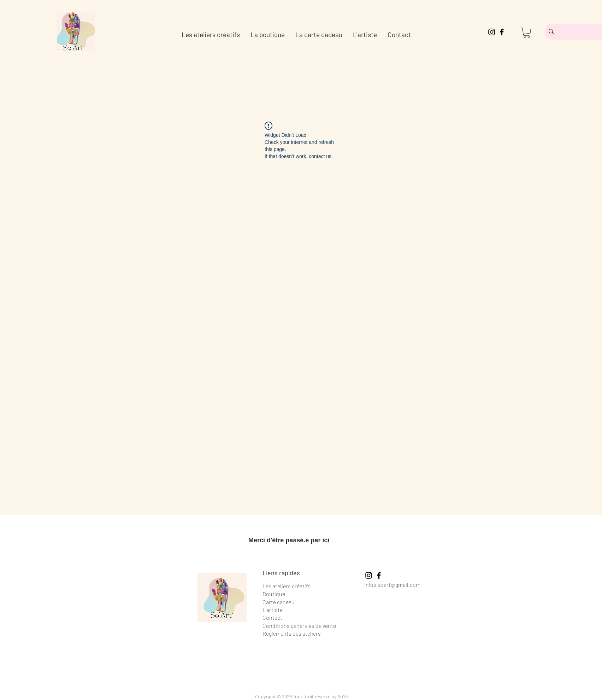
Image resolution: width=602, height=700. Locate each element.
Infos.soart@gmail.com (392, 585)
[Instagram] (492, 32)
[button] (527, 33)
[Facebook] (502, 32)
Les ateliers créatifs (287, 586)
